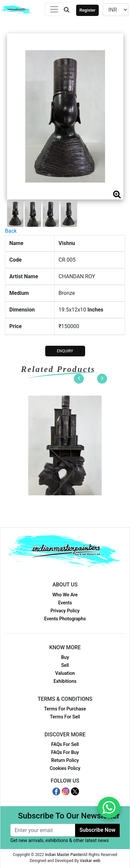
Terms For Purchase (65, 709)
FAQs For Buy (65, 752)
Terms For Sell (65, 717)
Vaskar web (90, 861)
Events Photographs (65, 619)
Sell (65, 665)
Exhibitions (65, 681)
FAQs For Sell (65, 744)
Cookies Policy (65, 768)
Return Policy (65, 760)
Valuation (65, 673)
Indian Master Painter (64, 855)
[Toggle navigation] (54, 9)
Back (11, 231)
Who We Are (65, 595)
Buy (65, 657)
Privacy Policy (65, 611)
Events (65, 603)
